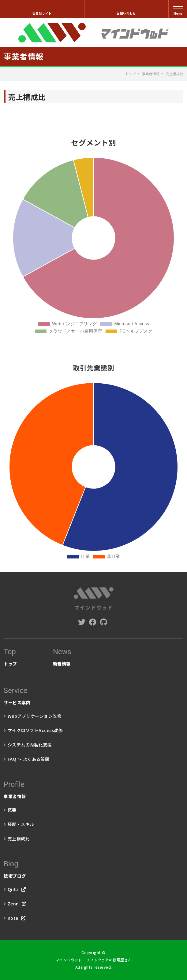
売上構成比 (19, 838)
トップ (131, 74)
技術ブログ (93, 868)
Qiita (13, 889)
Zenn (13, 904)
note (13, 918)
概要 (12, 810)
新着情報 (62, 656)
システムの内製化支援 (30, 745)
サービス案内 (93, 694)
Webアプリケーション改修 (35, 716)
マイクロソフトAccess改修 (35, 730)
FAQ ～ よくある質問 (29, 759)
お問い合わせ (126, 13)
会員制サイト (42, 13)
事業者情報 (151, 74)
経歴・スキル (21, 824)
